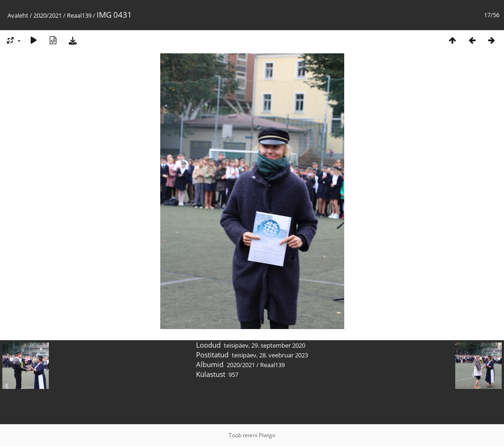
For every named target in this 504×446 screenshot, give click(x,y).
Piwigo (267, 435)
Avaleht (18, 15)
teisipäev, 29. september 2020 (265, 345)
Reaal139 (79, 15)
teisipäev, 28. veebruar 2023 (270, 355)
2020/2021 (48, 15)
